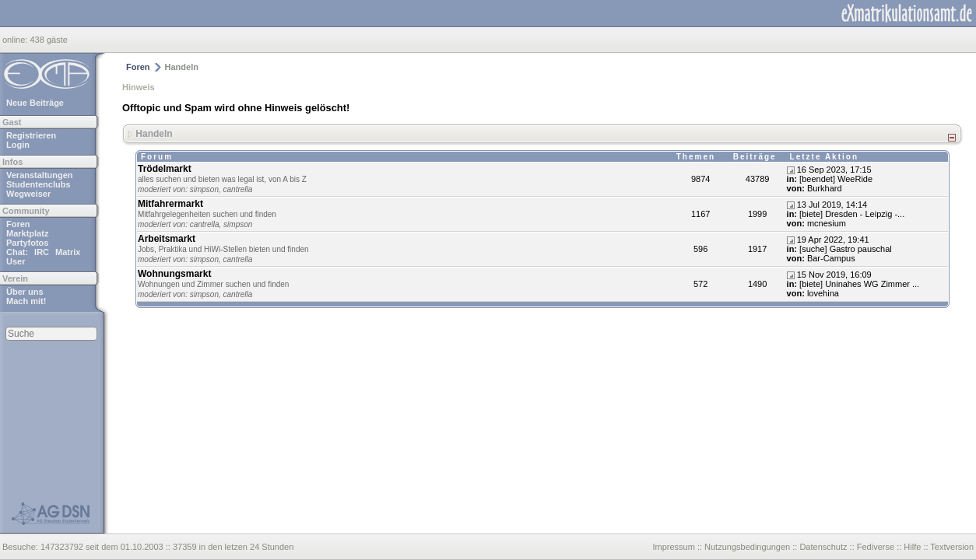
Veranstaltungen (40, 175)
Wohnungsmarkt (174, 274)
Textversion (952, 547)
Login (18, 145)
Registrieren (31, 135)
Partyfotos (27, 243)
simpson (204, 189)
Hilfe (912, 547)
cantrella (238, 189)
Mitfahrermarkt (170, 204)
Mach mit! (26, 301)
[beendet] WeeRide (836, 179)
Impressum (673, 547)
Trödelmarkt (165, 169)
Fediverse (876, 547)
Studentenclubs (39, 184)
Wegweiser (28, 194)
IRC (42, 252)
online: (16, 40)
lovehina (823, 293)
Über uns (25, 292)
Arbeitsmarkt (167, 239)
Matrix (68, 252)
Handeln (154, 133)
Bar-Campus (831, 258)
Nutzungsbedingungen (747, 547)
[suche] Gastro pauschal (846, 249)
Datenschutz (823, 547)
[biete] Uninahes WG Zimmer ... (859, 284)
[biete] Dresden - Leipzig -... (852, 214)
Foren (18, 224)
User (16, 261)
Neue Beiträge (35, 103)
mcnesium (827, 223)
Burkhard (825, 188)
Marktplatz (27, 233)
